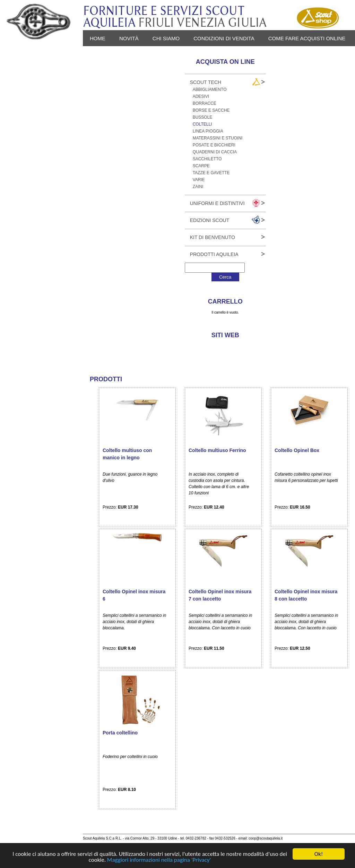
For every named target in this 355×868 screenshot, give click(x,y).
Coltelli (202, 124)
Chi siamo (166, 38)
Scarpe (201, 166)
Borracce (205, 103)
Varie (199, 180)
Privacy (101, 54)
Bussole (203, 117)
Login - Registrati (152, 54)
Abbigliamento (210, 90)
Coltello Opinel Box (297, 450)
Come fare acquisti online (307, 38)
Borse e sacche (211, 110)
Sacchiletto (207, 159)
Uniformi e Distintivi (217, 203)
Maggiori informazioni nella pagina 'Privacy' (159, 860)
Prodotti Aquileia (214, 254)
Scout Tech (206, 82)
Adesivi (201, 96)
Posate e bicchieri (214, 145)
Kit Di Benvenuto (213, 237)
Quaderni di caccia (215, 152)
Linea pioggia (208, 131)
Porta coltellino (120, 733)
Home (98, 38)
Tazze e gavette (211, 173)
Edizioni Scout (210, 220)
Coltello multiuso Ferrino (217, 450)
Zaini (198, 187)
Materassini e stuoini (218, 138)
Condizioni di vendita (224, 38)
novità (129, 38)
